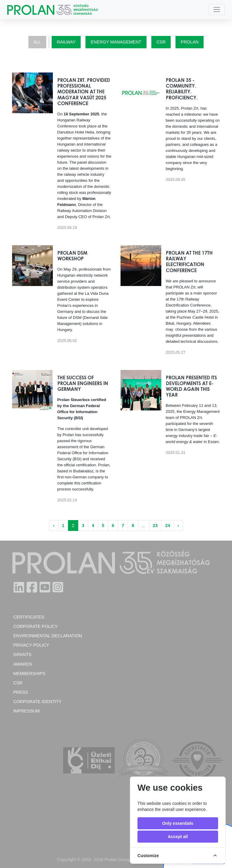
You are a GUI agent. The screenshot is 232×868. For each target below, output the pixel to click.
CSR (161, 42)
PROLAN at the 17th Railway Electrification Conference (189, 262)
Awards (23, 664)
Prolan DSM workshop (72, 256)
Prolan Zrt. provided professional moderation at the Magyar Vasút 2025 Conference (84, 92)
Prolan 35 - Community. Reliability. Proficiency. (182, 89)
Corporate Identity (37, 702)
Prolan (190, 42)
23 (155, 526)
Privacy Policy (31, 645)
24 (168, 526)
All (37, 42)
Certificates (29, 617)
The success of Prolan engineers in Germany (83, 383)
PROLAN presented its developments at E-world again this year (191, 386)
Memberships (29, 674)
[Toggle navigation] (217, 10)
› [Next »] (178, 526)
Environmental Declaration (48, 636)
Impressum (26, 711)
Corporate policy (35, 626)
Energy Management (116, 42)
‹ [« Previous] (54, 526)
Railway (66, 42)
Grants (22, 654)
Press (21, 692)
